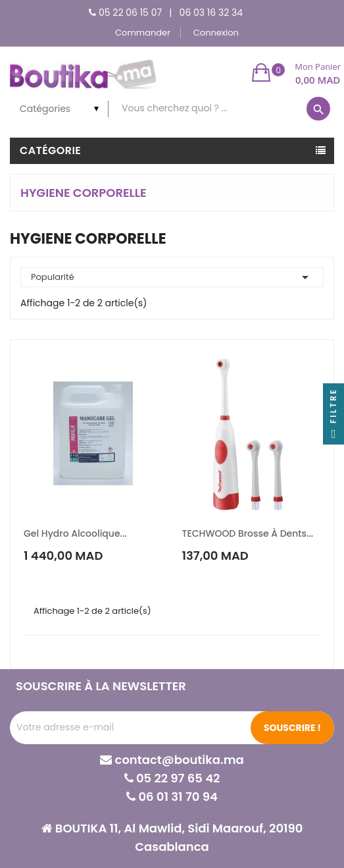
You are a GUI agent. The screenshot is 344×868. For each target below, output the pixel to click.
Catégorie (50, 150)
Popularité (172, 277)
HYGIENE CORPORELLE (84, 193)
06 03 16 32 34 (211, 13)
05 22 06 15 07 (130, 13)
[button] (296, 72)
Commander (143, 33)
